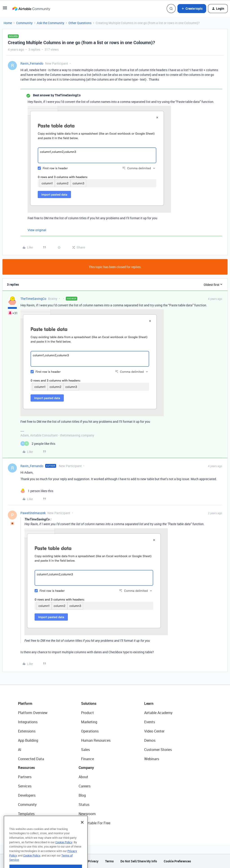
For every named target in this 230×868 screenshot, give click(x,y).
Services (25, 786)
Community (24, 23)
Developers (27, 795)
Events (150, 722)
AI (20, 750)
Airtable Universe (31, 823)
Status (84, 805)
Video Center (154, 731)
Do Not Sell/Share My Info (139, 861)
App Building (28, 740)
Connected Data (31, 759)
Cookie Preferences (177, 861)
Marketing (89, 722)
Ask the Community (51, 23)
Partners (25, 777)
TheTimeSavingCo (33, 299)
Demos (150, 740)
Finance (87, 759)
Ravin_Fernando (32, 63)
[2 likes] (38, 444)
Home (8, 23)
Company (86, 768)
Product (87, 713)
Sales (85, 750)
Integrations (28, 722)
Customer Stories (158, 750)
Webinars (152, 759)
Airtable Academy (158, 713)
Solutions (89, 703)
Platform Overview (33, 713)
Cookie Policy (64, 850)
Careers (85, 786)
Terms (109, 861)
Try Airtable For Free (94, 823)
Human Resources (96, 740)
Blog (82, 795)
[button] (5, 9)
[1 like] (37, 491)
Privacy (93, 861)
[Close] (82, 830)
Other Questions (80, 23)
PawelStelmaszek (33, 513)
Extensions (27, 731)
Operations (90, 731)
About (83, 777)
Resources (26, 768)
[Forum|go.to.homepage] (31, 9)
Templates (26, 814)
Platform (25, 703)
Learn (149, 703)
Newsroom (87, 814)
